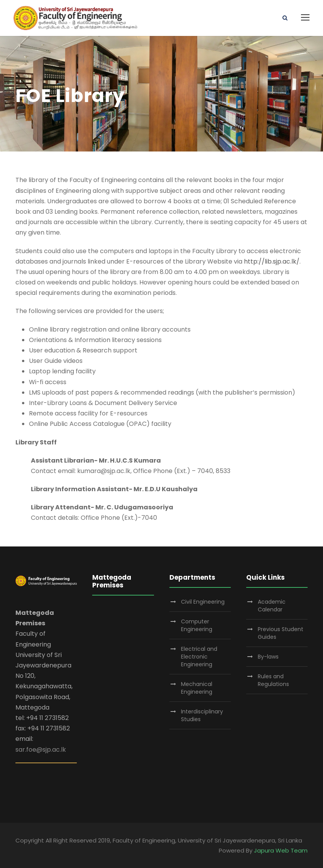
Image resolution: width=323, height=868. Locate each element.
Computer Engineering (197, 625)
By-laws (268, 657)
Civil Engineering (203, 602)
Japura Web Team (281, 850)
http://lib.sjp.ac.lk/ (272, 261)
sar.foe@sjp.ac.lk (41, 750)
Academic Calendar (272, 606)
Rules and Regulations (273, 680)
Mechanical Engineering (197, 688)
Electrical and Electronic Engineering (199, 657)
